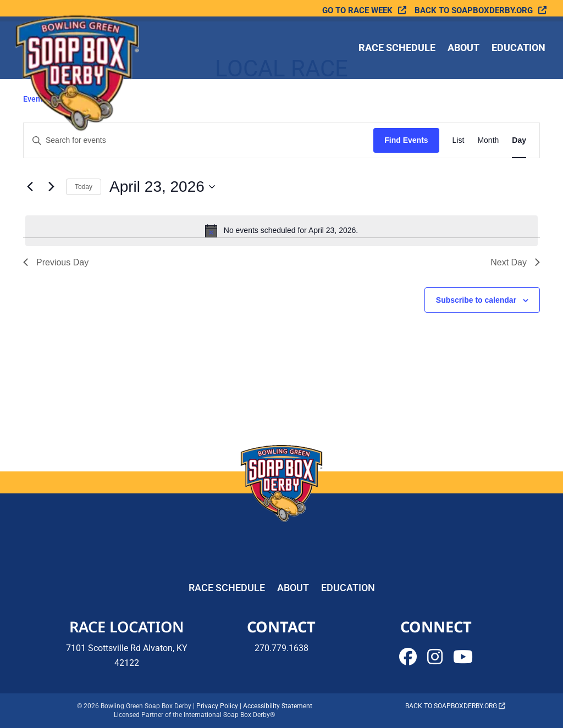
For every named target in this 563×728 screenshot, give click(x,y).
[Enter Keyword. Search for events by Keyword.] (198, 140)
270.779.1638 (281, 648)
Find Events (406, 140)
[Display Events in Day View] (519, 140)
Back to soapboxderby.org (474, 11)
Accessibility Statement (278, 706)
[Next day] (51, 187)
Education (518, 49)
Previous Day (56, 262)
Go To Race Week (357, 11)
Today (84, 187)
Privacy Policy (217, 706)
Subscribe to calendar (476, 300)
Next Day (515, 262)
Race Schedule (397, 49)
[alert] (281, 231)
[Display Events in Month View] (488, 140)
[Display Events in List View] (459, 140)
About (463, 49)
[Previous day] (30, 187)
